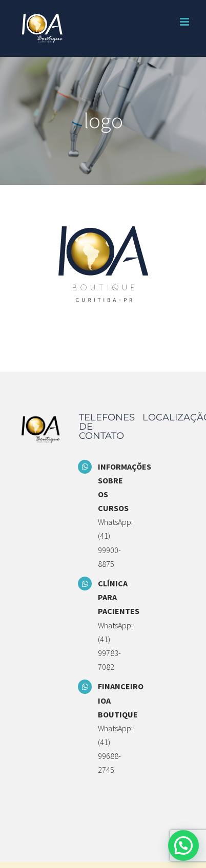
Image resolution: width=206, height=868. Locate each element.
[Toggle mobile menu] (185, 22)
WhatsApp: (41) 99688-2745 (112, 749)
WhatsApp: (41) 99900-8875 (112, 543)
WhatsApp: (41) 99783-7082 (112, 646)
